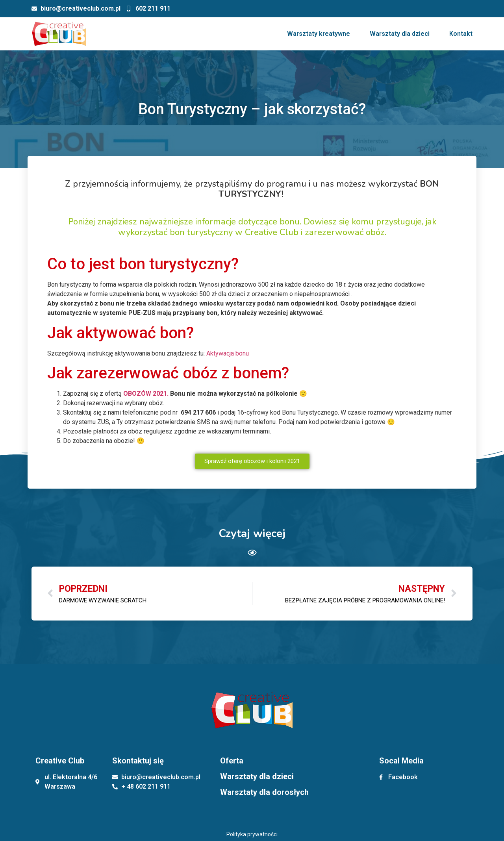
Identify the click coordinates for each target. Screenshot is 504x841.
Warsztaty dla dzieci (400, 34)
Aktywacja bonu (228, 353)
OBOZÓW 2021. (146, 394)
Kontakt (461, 34)
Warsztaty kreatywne (319, 34)
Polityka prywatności (252, 834)
